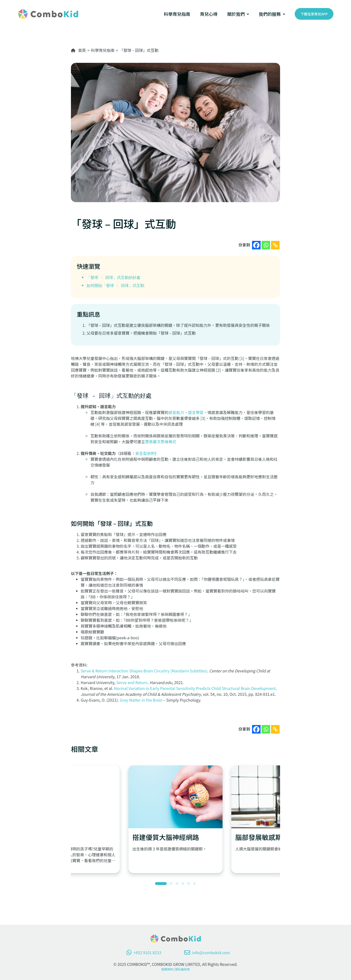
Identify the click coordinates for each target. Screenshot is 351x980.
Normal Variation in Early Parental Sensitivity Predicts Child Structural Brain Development (195, 688)
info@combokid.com (207, 952)
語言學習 (196, 412)
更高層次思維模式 (161, 442)
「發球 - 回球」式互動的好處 (113, 277)
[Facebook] (256, 245)
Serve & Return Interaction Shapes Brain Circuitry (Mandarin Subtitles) (144, 671)
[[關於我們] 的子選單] (248, 14)
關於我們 (236, 14)
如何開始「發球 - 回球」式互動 (115, 285)
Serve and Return (132, 682)
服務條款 (167, 969)
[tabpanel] (175, 819)
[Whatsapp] (266, 245)
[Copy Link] (275, 245)
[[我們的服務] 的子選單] (284, 14)
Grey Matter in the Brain (141, 700)
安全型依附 (145, 453)
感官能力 (176, 412)
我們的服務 (270, 14)
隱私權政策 (182, 969)
